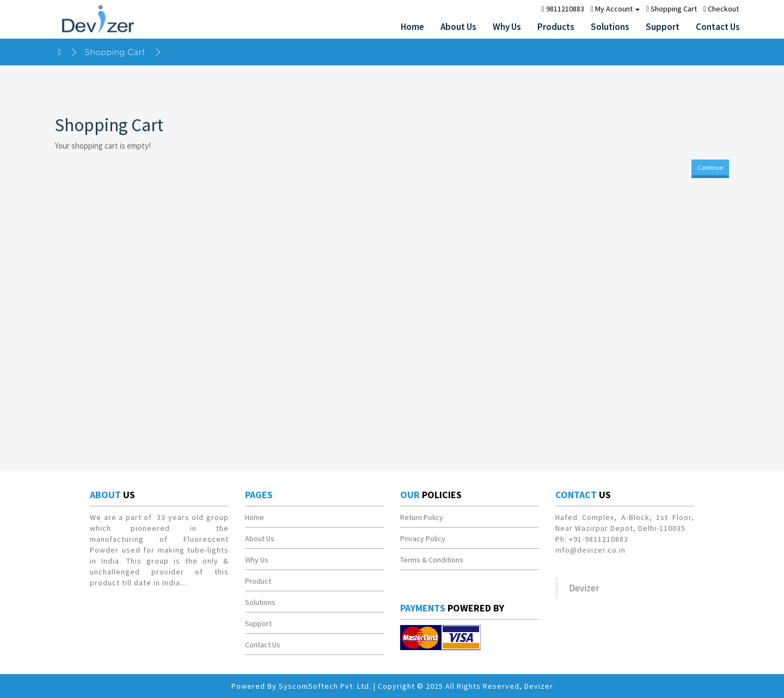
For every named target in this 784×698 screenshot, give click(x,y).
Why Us (507, 27)
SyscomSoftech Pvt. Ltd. (325, 686)
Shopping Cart (115, 52)
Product (258, 581)
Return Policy (422, 517)
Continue (710, 167)
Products (556, 27)
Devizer (584, 588)
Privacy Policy (423, 538)
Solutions (610, 27)
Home (412, 27)
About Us (458, 27)
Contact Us (718, 27)
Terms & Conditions (432, 560)
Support (663, 27)
